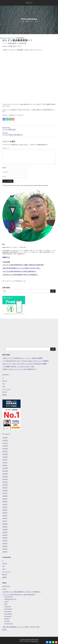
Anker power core (9, 597)
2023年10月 (5, 446)
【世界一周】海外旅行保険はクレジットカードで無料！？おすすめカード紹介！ (21, 268)
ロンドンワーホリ (7, 389)
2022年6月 (5, 454)
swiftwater (7, 619)
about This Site (6, 586)
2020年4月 (5, 479)
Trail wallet (7, 621)
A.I (3, 378)
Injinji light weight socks (10, 599)
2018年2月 (5, 552)
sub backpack (8, 616)
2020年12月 (5, 468)
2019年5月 (5, 510)
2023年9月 (5, 449)
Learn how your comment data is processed (36, 185)
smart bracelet (8, 614)
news (4, 384)
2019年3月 (5, 516)
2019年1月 (5, 521)
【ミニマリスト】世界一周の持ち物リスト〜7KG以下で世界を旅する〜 (19, 271)
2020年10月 (5, 471)
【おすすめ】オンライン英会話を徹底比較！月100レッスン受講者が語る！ (20, 275)
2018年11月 (5, 527)
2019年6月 (5, 507)
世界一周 (5, 392)
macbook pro (8, 606)
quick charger (8, 611)
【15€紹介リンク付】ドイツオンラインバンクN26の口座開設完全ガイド (20, 369)
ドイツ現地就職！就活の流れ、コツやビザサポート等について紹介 (18, 366)
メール (5, 172)
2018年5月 (5, 543)
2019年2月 (5, 518)
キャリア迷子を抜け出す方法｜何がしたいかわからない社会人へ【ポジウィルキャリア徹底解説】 (26, 361)
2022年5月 (5, 457)
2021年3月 (5, 463)
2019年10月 (5, 496)
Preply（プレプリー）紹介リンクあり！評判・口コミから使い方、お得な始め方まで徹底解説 (25, 364)
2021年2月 (5, 465)
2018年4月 (5, 546)
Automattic (35, 641)
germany (5, 381)
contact (4, 589)
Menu (30, 3)
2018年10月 (5, 529)
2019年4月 (5, 513)
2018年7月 (5, 538)
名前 (4, 168)
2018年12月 (5, 524)
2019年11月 (5, 493)
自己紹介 (5, 630)
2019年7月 (5, 504)
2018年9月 (5, 532)
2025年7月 (5, 443)
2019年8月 (5, 502)
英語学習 (5, 395)
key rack (6, 602)
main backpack (8, 609)
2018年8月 (5, 535)
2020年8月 (5, 474)
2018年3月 (5, 549)
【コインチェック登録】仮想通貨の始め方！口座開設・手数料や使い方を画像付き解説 (23, 265)
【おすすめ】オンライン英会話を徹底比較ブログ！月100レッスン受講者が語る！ (22, 592)
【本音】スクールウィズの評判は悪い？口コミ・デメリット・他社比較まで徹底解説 (23, 358)
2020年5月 (5, 477)
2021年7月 (5, 460)
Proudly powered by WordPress (29, 639)
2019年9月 (5, 499)
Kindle (6, 604)
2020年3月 (5, 482)
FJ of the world (22, 43)
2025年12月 (5, 440)
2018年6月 (5, 541)
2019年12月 (5, 490)
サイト (4, 176)
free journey (29, 19)
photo (4, 386)
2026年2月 (5, 438)
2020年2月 (5, 485)
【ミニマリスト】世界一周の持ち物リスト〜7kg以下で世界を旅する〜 (19, 595)
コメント (6, 148)
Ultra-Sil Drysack (8, 624)
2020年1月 (5, 488)
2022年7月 (5, 451)
